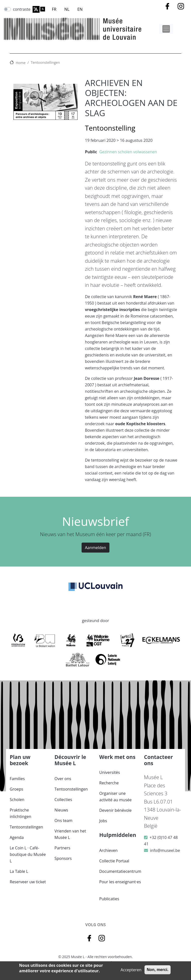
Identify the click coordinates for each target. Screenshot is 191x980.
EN (80, 9)
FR (54, 9)
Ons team (63, 820)
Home (21, 63)
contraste (22, 9)
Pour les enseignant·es (120, 882)
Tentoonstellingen (45, 62)
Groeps (16, 789)
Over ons (63, 779)
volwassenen (145, 152)
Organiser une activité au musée (115, 797)
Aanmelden (95, 548)
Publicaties (109, 899)
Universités (110, 772)
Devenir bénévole (115, 810)
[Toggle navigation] (166, 29)
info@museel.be (165, 850)
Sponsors (63, 858)
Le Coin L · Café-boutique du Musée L (28, 854)
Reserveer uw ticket (28, 882)
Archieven (108, 850)
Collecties (63, 800)
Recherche (109, 783)
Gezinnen (108, 152)
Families (17, 779)
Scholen (17, 800)
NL (67, 9)
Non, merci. (158, 970)
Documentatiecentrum (120, 871)
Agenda (17, 837)
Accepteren (131, 970)
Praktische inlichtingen (20, 813)
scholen (125, 152)
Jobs (103, 821)
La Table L (19, 871)
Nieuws (61, 810)
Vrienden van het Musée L (70, 834)
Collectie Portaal (114, 861)
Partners (62, 848)
